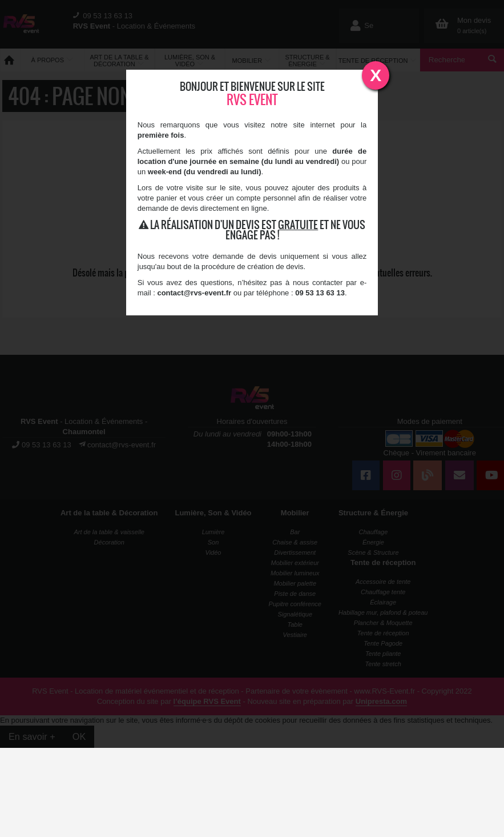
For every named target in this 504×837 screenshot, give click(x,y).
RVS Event (252, 100)
